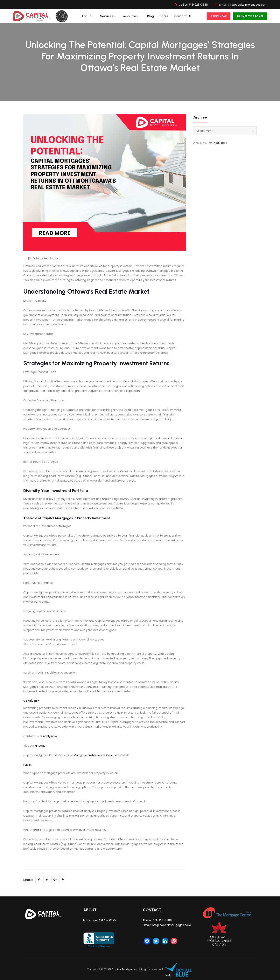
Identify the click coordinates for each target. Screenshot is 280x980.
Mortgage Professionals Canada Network (101, 755)
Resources (130, 16)
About (86, 16)
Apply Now (219, 16)
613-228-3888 (198, 5)
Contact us (183, 16)
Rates (164, 16)
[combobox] (225, 131)
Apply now (50, 736)
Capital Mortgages (124, 969)
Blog (150, 16)
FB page (40, 746)
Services (107, 16)
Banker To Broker (250, 16)
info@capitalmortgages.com (248, 5)
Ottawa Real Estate (45, 258)
